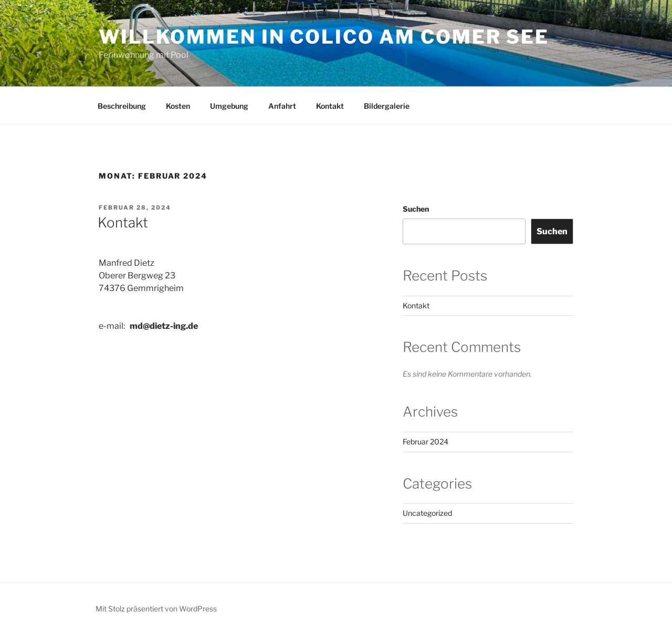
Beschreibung (122, 106)
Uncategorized (427, 513)
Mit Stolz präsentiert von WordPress (156, 609)
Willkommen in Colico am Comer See (324, 37)
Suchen (416, 209)
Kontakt (330, 106)
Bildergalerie (387, 106)
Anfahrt (282, 106)
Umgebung (229, 106)
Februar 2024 (426, 442)
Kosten (178, 106)
